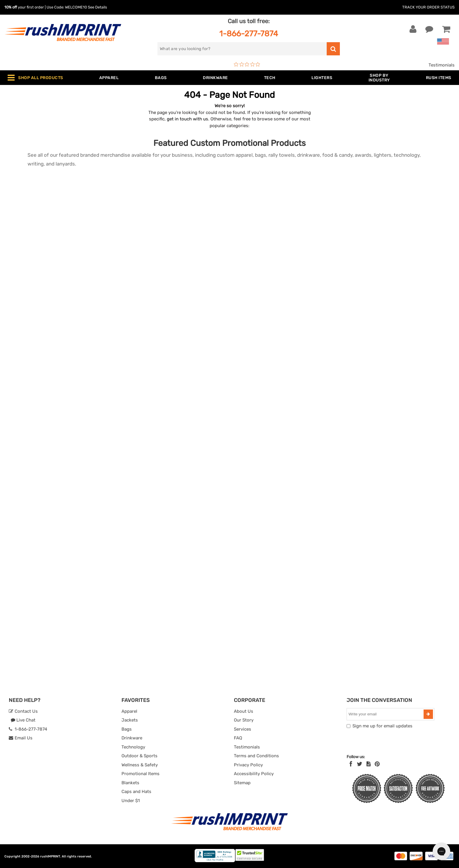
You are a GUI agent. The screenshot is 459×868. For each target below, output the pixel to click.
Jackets (130, 720)
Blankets (130, 783)
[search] (242, 49)
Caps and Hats (136, 792)
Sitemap (242, 783)
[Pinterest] (377, 764)
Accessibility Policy (254, 774)
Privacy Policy (248, 765)
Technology (133, 747)
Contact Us (23, 711)
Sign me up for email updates (382, 726)
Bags (127, 729)
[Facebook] (351, 764)
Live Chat (23, 720)
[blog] (369, 764)
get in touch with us (187, 119)
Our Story (244, 720)
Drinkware (132, 738)
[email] (386, 714)
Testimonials (442, 65)
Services (243, 729)
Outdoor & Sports (139, 756)
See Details (97, 7)
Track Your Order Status (428, 7)
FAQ (238, 738)
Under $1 (131, 801)
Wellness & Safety (140, 765)
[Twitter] (360, 764)
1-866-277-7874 (249, 34)
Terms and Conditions (256, 756)
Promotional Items (141, 774)
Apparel (129, 711)
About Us (244, 711)
